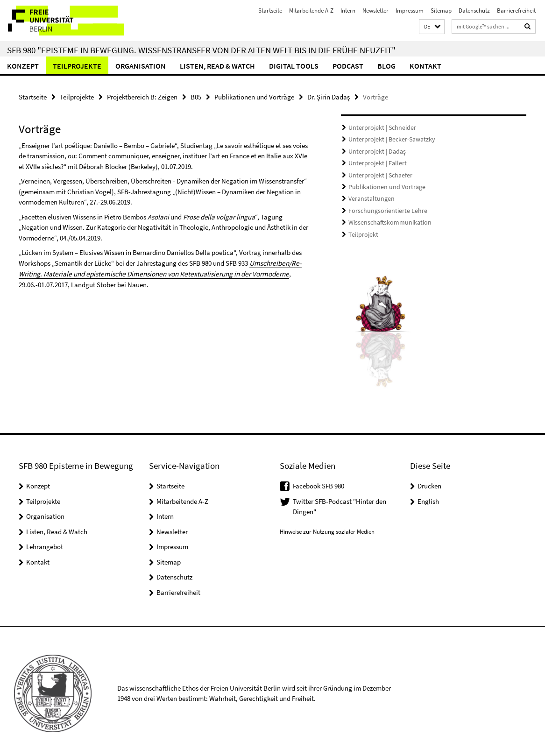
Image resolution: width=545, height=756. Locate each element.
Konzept (23, 66)
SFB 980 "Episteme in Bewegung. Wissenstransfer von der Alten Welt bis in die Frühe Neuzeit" (201, 50)
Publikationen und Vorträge (254, 97)
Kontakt (425, 66)
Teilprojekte (77, 66)
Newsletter (375, 11)
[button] (432, 27)
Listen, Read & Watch (217, 66)
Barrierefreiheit (516, 11)
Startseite (270, 11)
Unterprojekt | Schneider (379, 128)
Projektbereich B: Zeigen (142, 97)
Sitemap (441, 11)
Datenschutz (474, 11)
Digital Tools (294, 66)
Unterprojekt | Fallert (374, 162)
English (428, 497)
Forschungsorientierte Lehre (384, 208)
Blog (386, 66)
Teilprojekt (361, 230)
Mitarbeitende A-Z (311, 11)
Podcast (348, 66)
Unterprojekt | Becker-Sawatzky (388, 139)
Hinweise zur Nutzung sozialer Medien (327, 527)
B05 (196, 97)
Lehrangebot (45, 542)
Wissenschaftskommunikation (386, 219)
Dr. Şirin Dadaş (329, 97)
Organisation (141, 66)
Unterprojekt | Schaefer (378, 173)
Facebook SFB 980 (319, 481)
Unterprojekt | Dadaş (374, 151)
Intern (348, 11)
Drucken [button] (429, 481)
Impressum (410, 11)
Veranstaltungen (369, 196)
